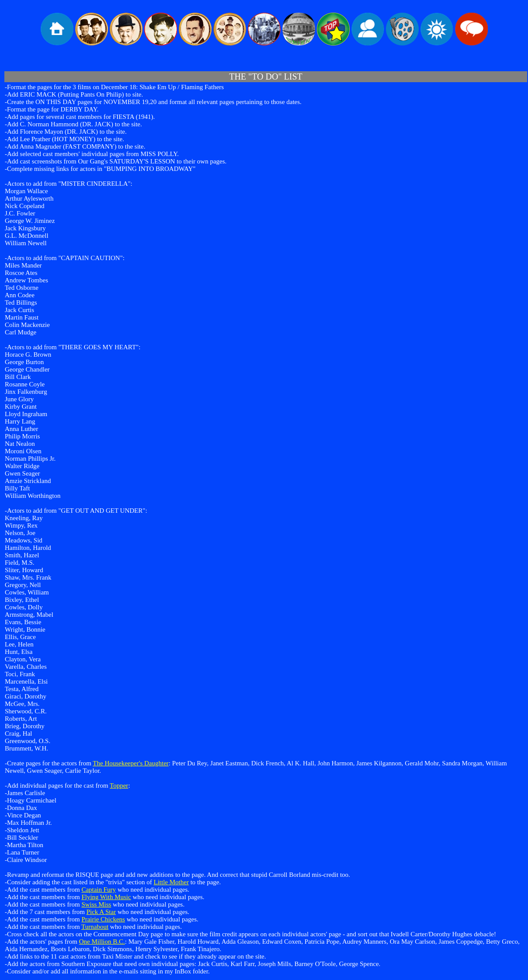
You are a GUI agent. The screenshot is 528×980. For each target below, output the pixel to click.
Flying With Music (106, 897)
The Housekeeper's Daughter (130, 763)
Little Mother (171, 882)
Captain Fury (99, 890)
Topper (119, 785)
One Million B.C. (102, 942)
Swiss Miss (96, 904)
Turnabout (95, 927)
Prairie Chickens (103, 919)
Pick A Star (101, 912)
